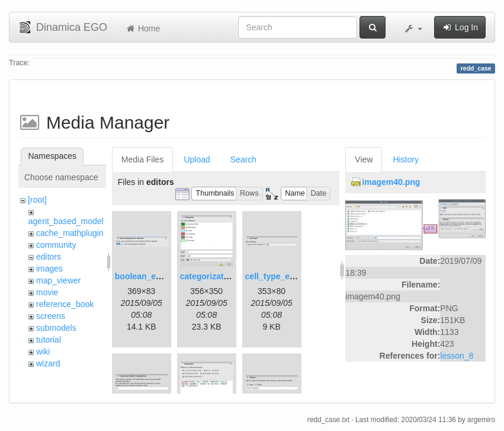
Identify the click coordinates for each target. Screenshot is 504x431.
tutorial (49, 340)
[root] (37, 200)
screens (51, 316)
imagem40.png (391, 182)
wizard (48, 363)
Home (142, 28)
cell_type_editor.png (285, 276)
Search (243, 159)
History (406, 159)
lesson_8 (457, 356)
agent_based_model (66, 221)
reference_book (65, 304)
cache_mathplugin (70, 233)
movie (47, 292)
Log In (460, 27)
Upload (197, 159)
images (49, 269)
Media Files (143, 159)
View (364, 159)
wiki (43, 352)
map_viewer (58, 280)
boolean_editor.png (153, 276)
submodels (56, 328)
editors (49, 257)
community (56, 245)
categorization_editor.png (230, 276)
